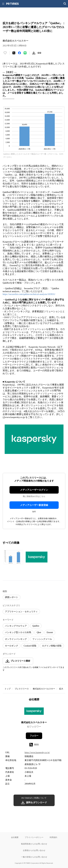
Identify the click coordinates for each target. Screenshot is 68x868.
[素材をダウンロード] (34, 53)
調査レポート (12, 597)
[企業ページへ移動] (34, 712)
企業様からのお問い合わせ (34, 850)
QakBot (36, 626)
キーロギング (12, 646)
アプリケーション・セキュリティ (21, 612)
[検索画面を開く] (65, 4)
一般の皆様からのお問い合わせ (34, 857)
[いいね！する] (5, 53)
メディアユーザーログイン (34, 490)
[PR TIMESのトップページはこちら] (12, 4)
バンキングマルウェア (16, 626)
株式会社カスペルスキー (44, 689)
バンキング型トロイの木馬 (18, 632)
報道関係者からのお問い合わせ (34, 844)
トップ (8, 689)
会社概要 (15, 837)
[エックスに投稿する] (14, 53)
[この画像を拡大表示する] (14, 557)
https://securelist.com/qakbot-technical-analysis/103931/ (29, 294)
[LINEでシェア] (25, 53)
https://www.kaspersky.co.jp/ (37, 752)
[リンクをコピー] (39, 53)
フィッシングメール (42, 639)
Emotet (50, 632)
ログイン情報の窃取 (52, 646)
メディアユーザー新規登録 (34, 505)
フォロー (34, 736)
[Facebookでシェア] (19, 53)
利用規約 (53, 837)
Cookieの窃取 (30, 646)
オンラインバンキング (16, 639)
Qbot (39, 632)
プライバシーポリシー (34, 837)
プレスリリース (22, 689)
